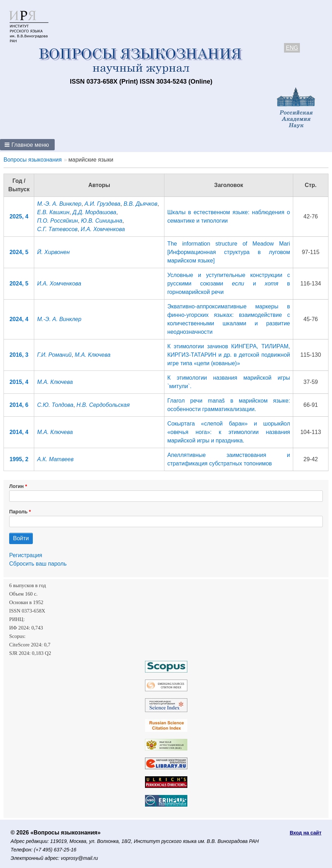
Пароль (18, 512)
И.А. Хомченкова (103, 229)
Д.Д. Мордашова (95, 212)
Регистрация (26, 555)
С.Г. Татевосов (57, 229)
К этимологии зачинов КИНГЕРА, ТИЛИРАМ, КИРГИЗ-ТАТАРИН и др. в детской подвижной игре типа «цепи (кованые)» (229, 355)
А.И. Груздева (103, 204)
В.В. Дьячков (140, 204)
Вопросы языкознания (33, 160)
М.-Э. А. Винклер (59, 204)
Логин (16, 486)
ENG (292, 48)
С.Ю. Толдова (55, 405)
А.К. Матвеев (55, 459)
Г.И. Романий (54, 355)
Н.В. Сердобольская (103, 405)
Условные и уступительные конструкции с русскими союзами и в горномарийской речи (229, 284)
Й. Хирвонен (53, 252)
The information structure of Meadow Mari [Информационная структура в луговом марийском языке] (229, 252)
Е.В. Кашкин (53, 212)
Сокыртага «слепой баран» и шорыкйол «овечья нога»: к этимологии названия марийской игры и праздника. (229, 432)
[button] (27, 145)
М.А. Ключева (93, 355)
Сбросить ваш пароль (38, 564)
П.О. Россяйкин (57, 221)
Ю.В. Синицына (102, 221)
